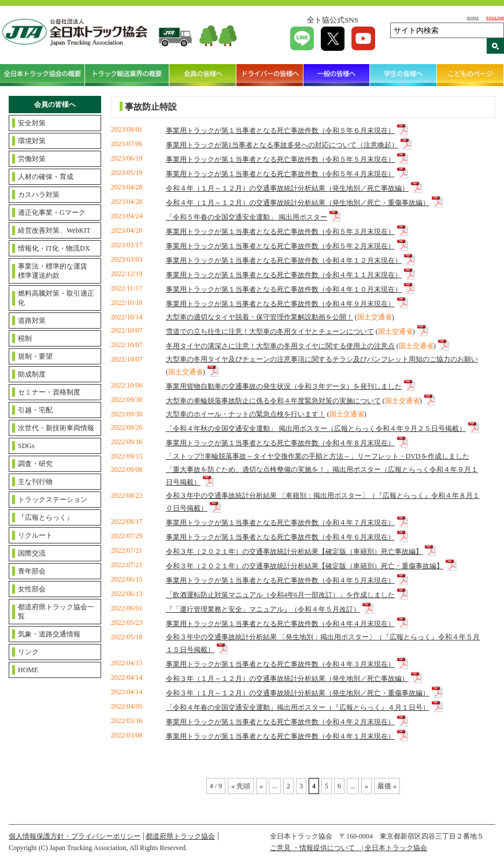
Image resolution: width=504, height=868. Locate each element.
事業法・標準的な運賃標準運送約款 (53, 271)
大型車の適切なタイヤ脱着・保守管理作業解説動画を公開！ (260, 317)
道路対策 (32, 321)
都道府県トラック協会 (180, 836)
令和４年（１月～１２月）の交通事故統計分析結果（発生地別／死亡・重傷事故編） (298, 203)
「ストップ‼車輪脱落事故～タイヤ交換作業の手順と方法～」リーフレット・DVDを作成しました (318, 456)
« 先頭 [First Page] (241, 786)
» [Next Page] (366, 786)
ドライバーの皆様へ (270, 75)
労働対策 (32, 159)
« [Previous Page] (261, 786)
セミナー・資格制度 (49, 392)
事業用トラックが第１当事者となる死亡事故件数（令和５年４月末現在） (280, 174)
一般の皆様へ (337, 75)
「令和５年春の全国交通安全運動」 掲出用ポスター (247, 217)
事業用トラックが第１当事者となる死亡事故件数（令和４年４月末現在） (280, 624)
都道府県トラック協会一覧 (56, 612)
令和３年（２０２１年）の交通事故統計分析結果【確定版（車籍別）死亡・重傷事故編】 (305, 566)
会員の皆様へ (203, 75)
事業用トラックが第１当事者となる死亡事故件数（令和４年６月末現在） (280, 537)
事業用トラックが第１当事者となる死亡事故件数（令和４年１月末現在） (280, 736)
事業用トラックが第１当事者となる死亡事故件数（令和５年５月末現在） (280, 159)
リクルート (35, 535)
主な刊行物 (35, 482)
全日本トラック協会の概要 (42, 75)
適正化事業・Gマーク (52, 213)
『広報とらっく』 (46, 517)
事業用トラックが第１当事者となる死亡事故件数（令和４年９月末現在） (280, 304)
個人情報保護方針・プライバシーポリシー (75, 836)
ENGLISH (495, 18)
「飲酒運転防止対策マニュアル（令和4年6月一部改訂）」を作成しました (280, 595)
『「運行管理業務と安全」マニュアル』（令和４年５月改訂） (263, 609)
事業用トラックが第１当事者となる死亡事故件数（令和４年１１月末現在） (284, 275)
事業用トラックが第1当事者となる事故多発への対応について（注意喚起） (282, 145)
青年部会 (32, 571)
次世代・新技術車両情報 (56, 428)
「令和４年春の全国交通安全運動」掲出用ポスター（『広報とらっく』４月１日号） (298, 707)
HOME (473, 18)
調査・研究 (35, 464)
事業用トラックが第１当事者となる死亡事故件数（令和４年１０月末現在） (284, 289)
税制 (25, 338)
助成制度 (32, 374)
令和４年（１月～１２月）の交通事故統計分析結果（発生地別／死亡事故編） (287, 188)
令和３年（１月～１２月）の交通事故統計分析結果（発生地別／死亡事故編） (287, 679)
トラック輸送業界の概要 (127, 75)
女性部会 (32, 589)
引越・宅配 (35, 410)
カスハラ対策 (39, 195)
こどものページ (470, 75)
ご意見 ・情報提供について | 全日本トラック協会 (349, 848)
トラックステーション (53, 500)
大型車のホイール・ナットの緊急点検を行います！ (246, 414)
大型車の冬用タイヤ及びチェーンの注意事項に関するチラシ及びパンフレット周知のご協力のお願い (322, 359)
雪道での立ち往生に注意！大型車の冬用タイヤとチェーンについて (270, 331)
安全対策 (32, 123)
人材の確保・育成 (46, 177)
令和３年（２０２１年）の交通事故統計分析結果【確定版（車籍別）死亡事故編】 (294, 552)
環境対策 (32, 141)
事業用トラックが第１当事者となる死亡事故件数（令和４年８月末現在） (280, 443)
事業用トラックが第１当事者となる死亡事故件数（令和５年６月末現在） (280, 131)
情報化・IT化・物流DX (54, 248)
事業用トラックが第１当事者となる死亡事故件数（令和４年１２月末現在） (284, 260)
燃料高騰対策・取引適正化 (56, 298)
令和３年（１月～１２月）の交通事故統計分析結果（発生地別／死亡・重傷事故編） (298, 693)
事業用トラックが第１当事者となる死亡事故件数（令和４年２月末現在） (280, 722)
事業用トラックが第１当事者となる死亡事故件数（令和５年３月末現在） (280, 232)
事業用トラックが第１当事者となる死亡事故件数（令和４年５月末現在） (280, 580)
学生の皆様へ (403, 75)
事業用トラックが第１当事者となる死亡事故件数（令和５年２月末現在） (280, 246)
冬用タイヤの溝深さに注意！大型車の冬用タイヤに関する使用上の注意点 (280, 346)
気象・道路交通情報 (49, 634)
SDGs (26, 446)
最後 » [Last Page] (387, 786)
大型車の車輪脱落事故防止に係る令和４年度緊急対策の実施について (273, 401)
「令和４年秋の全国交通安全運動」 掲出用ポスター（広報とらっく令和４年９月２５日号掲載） (316, 429)
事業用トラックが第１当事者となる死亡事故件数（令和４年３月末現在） (280, 664)
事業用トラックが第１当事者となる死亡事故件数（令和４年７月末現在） (280, 523)
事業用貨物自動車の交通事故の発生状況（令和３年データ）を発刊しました (284, 386)
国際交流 (32, 553)
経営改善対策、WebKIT (54, 230)
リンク (28, 652)
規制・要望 (35, 356)
